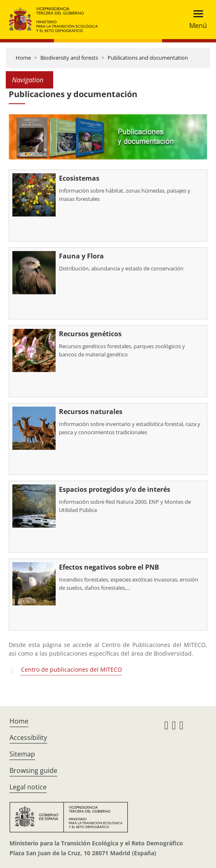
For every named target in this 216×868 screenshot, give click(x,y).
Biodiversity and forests (69, 58)
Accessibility (28, 738)
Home (23, 58)
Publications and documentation (148, 58)
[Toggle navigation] (196, 20)
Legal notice (28, 787)
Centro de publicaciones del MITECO (72, 669)
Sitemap (22, 754)
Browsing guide (33, 770)
